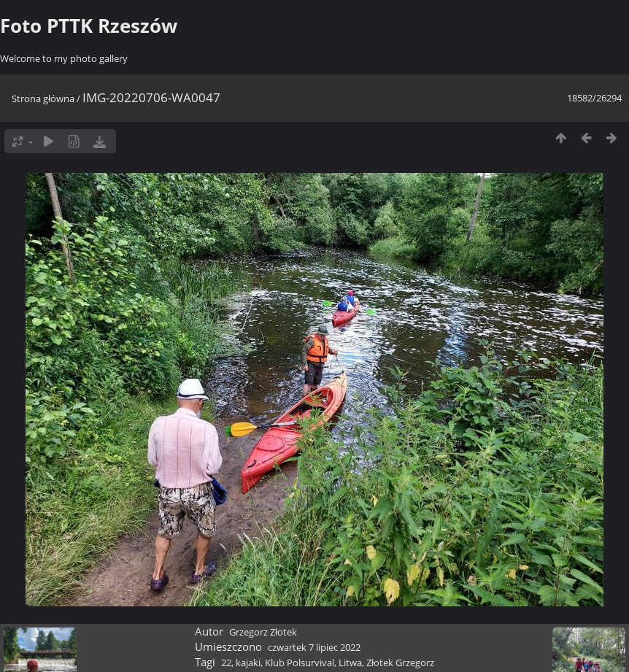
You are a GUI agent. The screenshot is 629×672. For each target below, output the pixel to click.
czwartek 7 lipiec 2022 (314, 647)
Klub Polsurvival (300, 663)
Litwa (350, 663)
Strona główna (43, 99)
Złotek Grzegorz (400, 663)
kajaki (248, 663)
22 (226, 663)
